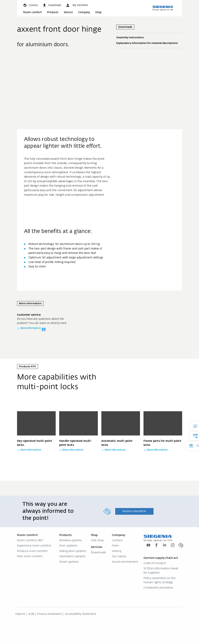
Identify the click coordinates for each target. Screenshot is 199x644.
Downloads (98, 553)
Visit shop (97, 541)
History (117, 551)
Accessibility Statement (81, 614)
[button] (77, 5)
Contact (117, 541)
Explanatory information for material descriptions (149, 43)
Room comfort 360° (30, 541)
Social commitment (125, 562)
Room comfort (32, 12)
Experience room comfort (34, 546)
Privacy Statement (49, 614)
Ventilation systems (72, 557)
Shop (98, 12)
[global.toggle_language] (30, 5)
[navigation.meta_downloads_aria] (52, 5)
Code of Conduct (155, 563)
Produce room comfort (32, 551)
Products (53, 12)
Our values (119, 557)
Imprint (20, 614)
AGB (31, 614)
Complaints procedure (158, 588)
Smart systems (69, 562)
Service (68, 12)
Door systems (68, 546)
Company (84, 12)
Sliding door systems (73, 551)
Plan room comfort (30, 557)
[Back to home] (163, 8)
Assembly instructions (149, 38)
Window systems (71, 541)
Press (115, 546)
